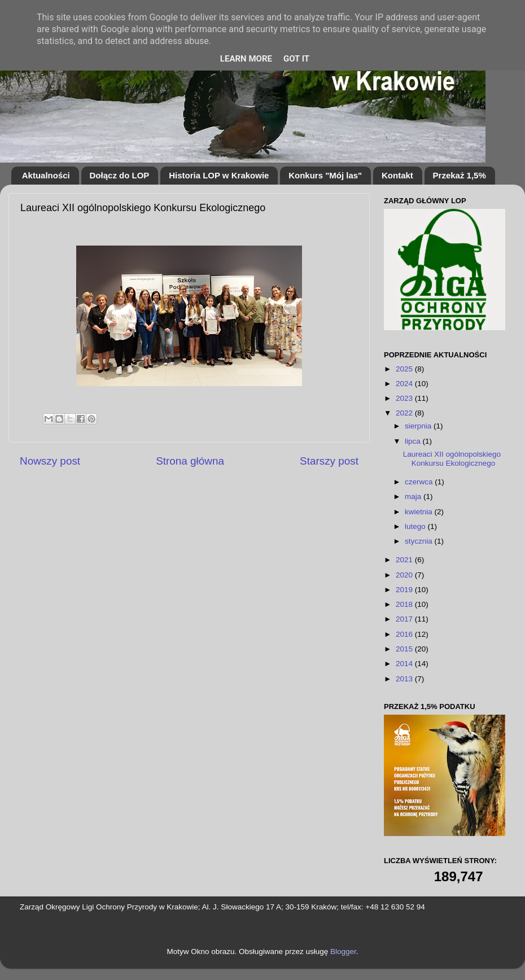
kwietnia (420, 512)
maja (414, 496)
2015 (405, 649)
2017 (405, 619)
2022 (405, 413)
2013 (405, 679)
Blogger (343, 951)
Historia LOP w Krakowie (219, 175)
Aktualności (46, 175)
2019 (405, 590)
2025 (405, 369)
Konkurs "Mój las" (325, 175)
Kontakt (397, 175)
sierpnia (419, 426)
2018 (405, 604)
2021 (405, 560)
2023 (405, 398)
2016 (405, 634)
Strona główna (190, 461)
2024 (405, 384)
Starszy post (329, 461)
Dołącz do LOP (120, 175)
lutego (416, 526)
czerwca (420, 482)
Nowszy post (50, 461)
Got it (296, 59)
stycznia (420, 541)
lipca (414, 441)
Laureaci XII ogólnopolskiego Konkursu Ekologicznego (452, 459)
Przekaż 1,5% (460, 175)
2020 (405, 575)
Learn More (246, 59)
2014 (405, 664)
